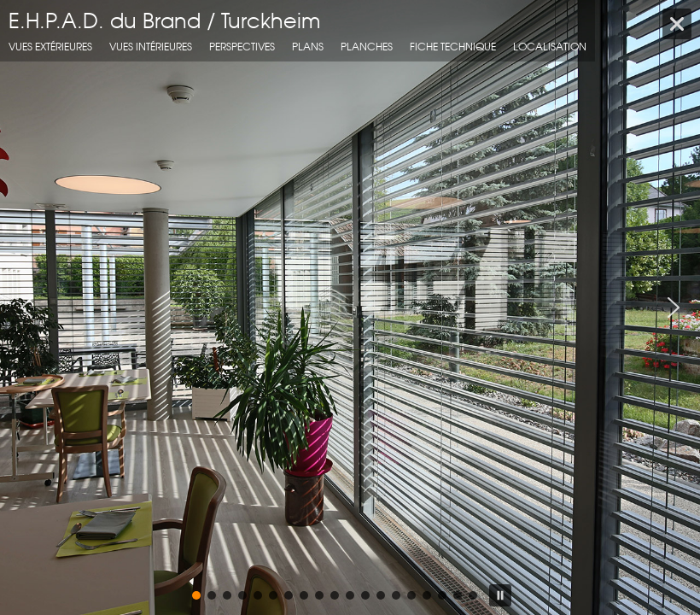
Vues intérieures (151, 47)
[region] (350, 307)
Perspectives (242, 47)
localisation (550, 47)
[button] (26, 307)
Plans (308, 47)
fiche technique (453, 47)
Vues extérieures (50, 47)
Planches (367, 47)
